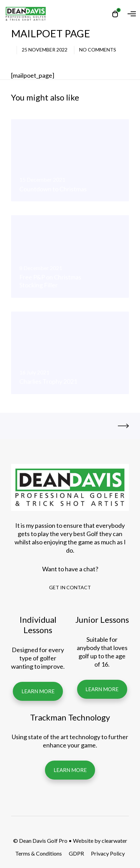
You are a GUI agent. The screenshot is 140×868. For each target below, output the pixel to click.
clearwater (114, 841)
